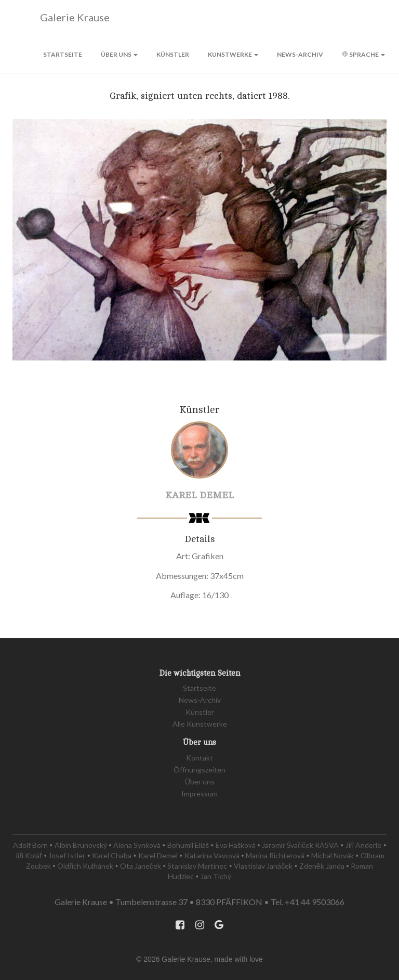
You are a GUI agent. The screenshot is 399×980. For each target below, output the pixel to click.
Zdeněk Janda (322, 866)
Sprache (363, 54)
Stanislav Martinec (197, 866)
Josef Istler (67, 855)
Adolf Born (30, 845)
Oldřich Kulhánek (85, 866)
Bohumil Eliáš (188, 845)
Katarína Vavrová (212, 855)
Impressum (199, 794)
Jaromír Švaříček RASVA (300, 845)
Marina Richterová (275, 855)
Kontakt (199, 758)
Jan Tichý (216, 876)
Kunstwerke (233, 54)
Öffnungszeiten (199, 770)
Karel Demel (199, 495)
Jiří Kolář (28, 855)
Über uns (119, 54)
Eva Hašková (236, 845)
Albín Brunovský (81, 845)
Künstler (173, 54)
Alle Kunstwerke (200, 724)
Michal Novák (332, 855)
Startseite (63, 54)
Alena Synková (137, 845)
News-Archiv (300, 54)
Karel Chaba (112, 855)
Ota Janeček (141, 866)
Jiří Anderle (364, 845)
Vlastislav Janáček (263, 866)
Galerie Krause (61, 18)
